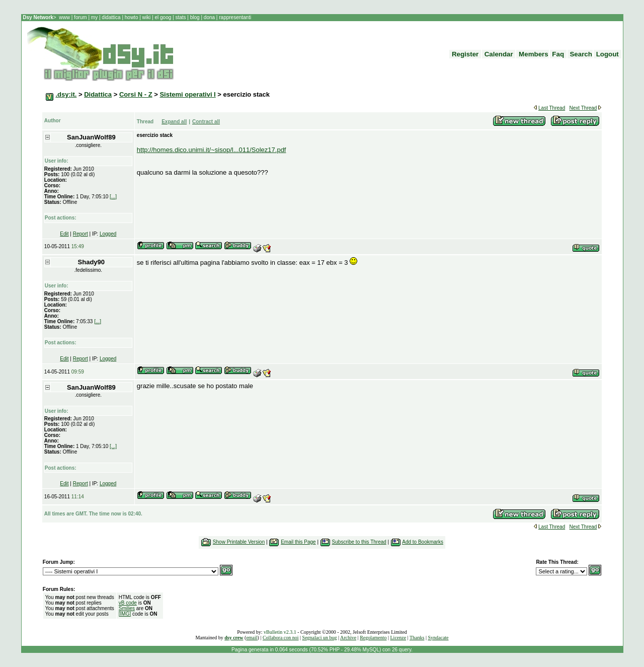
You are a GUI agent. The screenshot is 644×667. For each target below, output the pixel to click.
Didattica (98, 94)
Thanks (417, 638)
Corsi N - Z (136, 94)
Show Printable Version (239, 542)
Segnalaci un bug (320, 638)
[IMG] (125, 614)
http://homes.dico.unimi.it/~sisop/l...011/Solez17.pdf (212, 150)
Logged (108, 234)
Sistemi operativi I (187, 94)
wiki (146, 17)
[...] (113, 197)
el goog (164, 17)
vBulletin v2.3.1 (280, 632)
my (95, 17)
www (65, 17)
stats (181, 17)
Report (80, 234)
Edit (64, 234)
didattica (111, 17)
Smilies (127, 608)
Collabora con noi (281, 638)
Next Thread (583, 108)
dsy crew (234, 638)
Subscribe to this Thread (359, 542)
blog (195, 17)
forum (80, 17)
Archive (348, 638)
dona (209, 17)
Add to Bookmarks (423, 542)
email (252, 638)
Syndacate (438, 638)
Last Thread (552, 108)
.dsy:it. (66, 94)
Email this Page (298, 542)
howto (131, 17)
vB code (128, 603)
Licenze (398, 638)
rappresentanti (234, 17)
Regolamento (373, 638)
